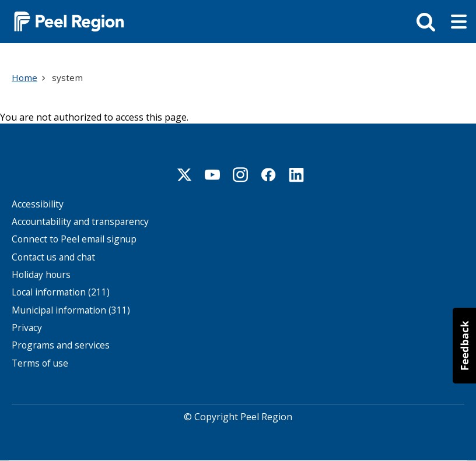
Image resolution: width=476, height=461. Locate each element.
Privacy (27, 328)
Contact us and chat (53, 257)
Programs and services (61, 345)
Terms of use (40, 363)
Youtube (212, 175)
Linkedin (296, 175)
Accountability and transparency (80, 222)
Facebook (268, 175)
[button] (464, 346)
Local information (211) (61, 292)
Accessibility (38, 204)
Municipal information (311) (71, 310)
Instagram (240, 175)
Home (24, 78)
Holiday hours (41, 275)
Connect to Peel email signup (74, 239)
